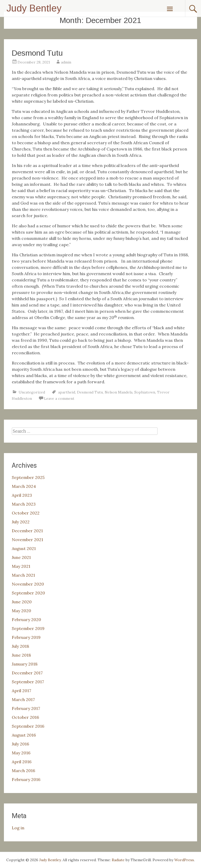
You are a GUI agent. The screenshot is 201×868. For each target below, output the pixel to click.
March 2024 (24, 486)
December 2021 (27, 531)
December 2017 (27, 673)
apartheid (67, 392)
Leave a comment (59, 398)
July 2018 (20, 646)
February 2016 (26, 779)
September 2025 (28, 477)
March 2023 (24, 504)
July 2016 (20, 744)
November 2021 (27, 540)
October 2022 (26, 513)
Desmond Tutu (37, 53)
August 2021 (24, 548)
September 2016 (28, 726)
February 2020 (26, 620)
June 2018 (21, 655)
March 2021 (23, 575)
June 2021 (21, 557)
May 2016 (21, 753)
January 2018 (25, 664)
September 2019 (28, 628)
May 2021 (21, 566)
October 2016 (25, 717)
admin (66, 62)
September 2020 (28, 593)
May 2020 (21, 611)
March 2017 (23, 699)
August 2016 (24, 735)
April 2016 (22, 762)
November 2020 (28, 584)
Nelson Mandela (119, 392)
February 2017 (26, 708)
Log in (18, 828)
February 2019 (26, 637)
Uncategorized (32, 392)
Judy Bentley (34, 8)
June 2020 (22, 602)
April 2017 (21, 691)
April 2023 (22, 495)
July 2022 (21, 522)
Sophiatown (145, 392)
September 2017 (28, 682)
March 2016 (23, 771)
